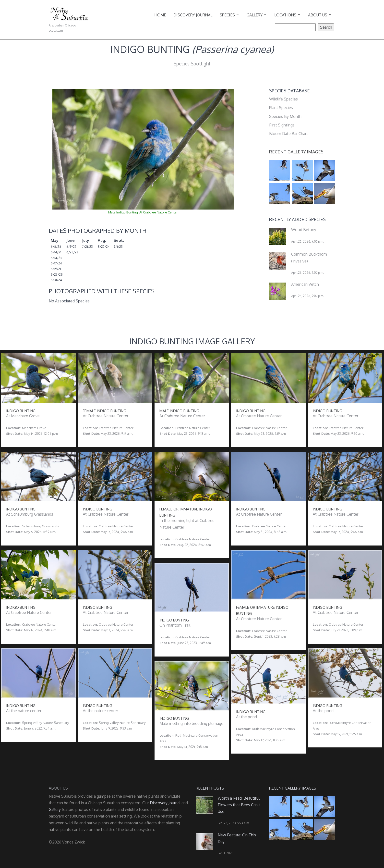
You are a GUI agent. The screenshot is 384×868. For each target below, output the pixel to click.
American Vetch (305, 284)
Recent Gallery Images (296, 152)
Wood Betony (304, 230)
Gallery (257, 15)
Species (229, 15)
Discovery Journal (193, 15)
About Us (320, 15)
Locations (287, 15)
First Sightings (282, 125)
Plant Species (281, 108)
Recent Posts (210, 788)
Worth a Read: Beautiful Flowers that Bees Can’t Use (239, 805)
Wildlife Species (283, 99)
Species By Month (285, 116)
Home (160, 15)
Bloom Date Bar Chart (288, 134)
